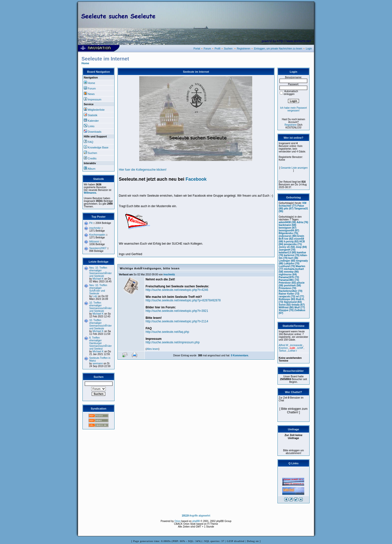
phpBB (196, 521)
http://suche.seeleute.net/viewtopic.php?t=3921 (177, 311)
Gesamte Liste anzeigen (294, 168)
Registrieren (243, 49)
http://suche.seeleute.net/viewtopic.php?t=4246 (177, 290)
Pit (91, 223)
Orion (177, 521)
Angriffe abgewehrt (196, 516)
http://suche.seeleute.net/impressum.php (172, 342)
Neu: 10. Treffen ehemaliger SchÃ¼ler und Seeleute (98, 289)
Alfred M (283, 345)
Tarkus (282, 351)
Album (91, 169)
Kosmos (283, 348)
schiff (300, 348)
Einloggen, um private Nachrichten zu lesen (278, 49)
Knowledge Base (98, 147)
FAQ (90, 142)
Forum (207, 49)
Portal (197, 49)
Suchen (228, 49)
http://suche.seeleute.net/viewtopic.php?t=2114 (177, 321)
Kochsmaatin (97, 235)
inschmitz (95, 228)
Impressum (94, 99)
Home (85, 63)
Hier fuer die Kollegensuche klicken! (143, 170)
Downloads (94, 132)
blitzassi (94, 241)
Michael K (98, 279)
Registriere (290, 125)
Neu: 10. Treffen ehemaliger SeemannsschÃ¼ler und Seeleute (100, 272)
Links (91, 126)
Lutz (95, 296)
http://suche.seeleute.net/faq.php (167, 332)
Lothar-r (293, 351)
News (91, 94)
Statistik (93, 115)
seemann (98, 363)
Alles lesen (152, 349)
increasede (296, 345)
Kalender (93, 121)
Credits (92, 158)
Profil (217, 49)
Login (309, 49)
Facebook (196, 179)
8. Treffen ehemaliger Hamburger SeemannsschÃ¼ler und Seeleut (100, 343)
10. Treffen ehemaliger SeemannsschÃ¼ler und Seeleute (100, 307)
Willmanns (90, 193)
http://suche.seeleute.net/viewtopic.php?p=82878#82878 (183, 300)
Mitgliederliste (96, 110)
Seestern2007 (98, 248)
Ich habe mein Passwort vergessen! (294, 109)
